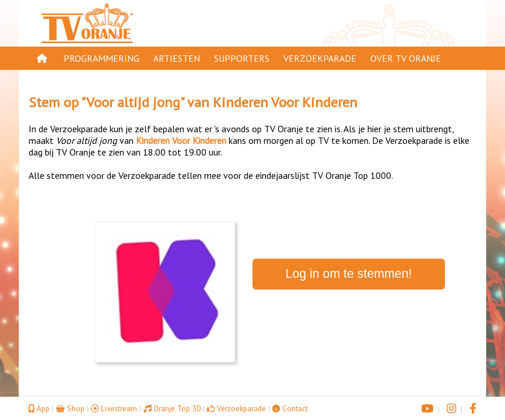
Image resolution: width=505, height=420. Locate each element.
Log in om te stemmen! (349, 274)
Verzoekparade (320, 58)
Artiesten (177, 58)
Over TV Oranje (406, 58)
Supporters (242, 58)
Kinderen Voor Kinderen (285, 102)
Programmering (101, 58)
